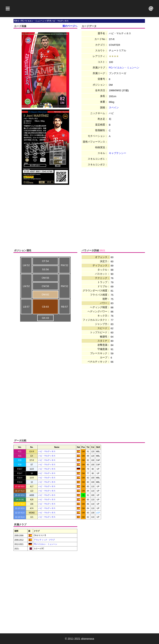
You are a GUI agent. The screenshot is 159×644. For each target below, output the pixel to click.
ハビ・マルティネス (47, 451)
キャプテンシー (117, 153)
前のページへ (70, 26)
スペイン (114, 107)
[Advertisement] (80, 9)
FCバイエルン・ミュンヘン (124, 68)
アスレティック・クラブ (44, 540)
